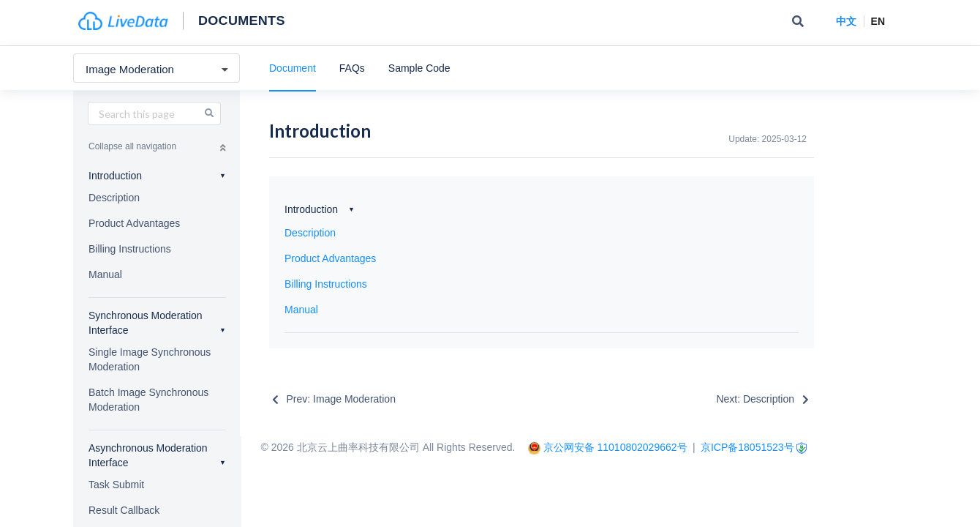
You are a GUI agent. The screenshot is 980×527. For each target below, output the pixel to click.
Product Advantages (134, 223)
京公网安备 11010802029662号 (615, 447)
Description (114, 198)
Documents (242, 20)
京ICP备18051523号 (747, 447)
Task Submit (116, 485)
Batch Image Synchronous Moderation (148, 400)
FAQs (352, 68)
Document (293, 68)
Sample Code (419, 68)
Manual (105, 274)
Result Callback (124, 510)
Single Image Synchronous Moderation (150, 359)
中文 (846, 21)
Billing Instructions (130, 249)
